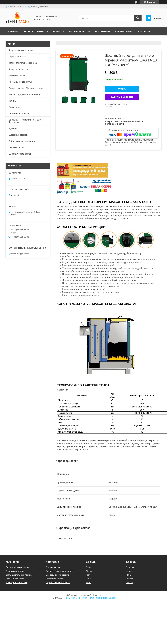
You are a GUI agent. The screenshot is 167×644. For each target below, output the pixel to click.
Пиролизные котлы (18, 57)
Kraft (88, 575)
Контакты (144, 31)
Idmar (129, 575)
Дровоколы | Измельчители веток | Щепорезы (26, 121)
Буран (89, 567)
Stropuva (130, 567)
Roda (89, 583)
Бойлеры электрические (57, 575)
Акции (57, 31)
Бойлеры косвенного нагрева (23, 141)
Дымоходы (14, 107)
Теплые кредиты (79, 31)
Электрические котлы (20, 154)
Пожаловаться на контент (76, 598)
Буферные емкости (18, 135)
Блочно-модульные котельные (24, 94)
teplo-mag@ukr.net (20, 254)
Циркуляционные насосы (58, 583)
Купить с (122, 97)
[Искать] (138, 18)
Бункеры (13, 129)
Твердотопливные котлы (21, 50)
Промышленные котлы (20, 82)
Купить (122, 89)
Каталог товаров (34, 31)
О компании (102, 31)
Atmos (89, 571)
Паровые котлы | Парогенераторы (26, 88)
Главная (13, 31)
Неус (88, 579)
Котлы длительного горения (23, 63)
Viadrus (130, 571)
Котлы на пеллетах (18, 69)
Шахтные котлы (17, 76)
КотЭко (129, 579)
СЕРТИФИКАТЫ (124, 31)
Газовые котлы (16, 147)
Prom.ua (97, 595)
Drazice (130, 583)
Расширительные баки (16, 583)
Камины (13, 101)
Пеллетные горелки (19, 113)
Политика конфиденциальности (103, 598)
